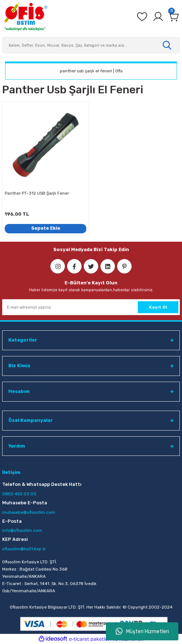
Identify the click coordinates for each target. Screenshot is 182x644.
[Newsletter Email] (91, 307)
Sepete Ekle (46, 228)
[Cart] (174, 17)
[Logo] (25, 17)
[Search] (91, 45)
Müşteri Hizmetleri (142, 631)
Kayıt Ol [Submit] (158, 307)
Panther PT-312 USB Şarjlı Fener (37, 193)
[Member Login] (158, 17)
